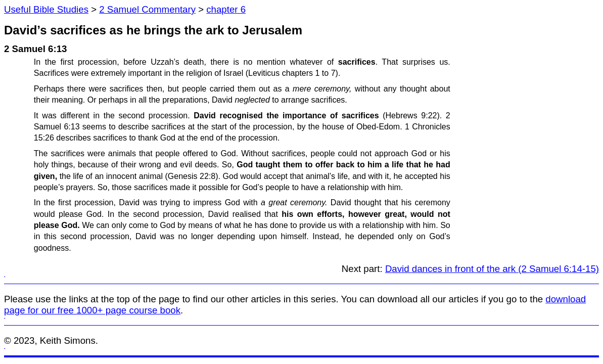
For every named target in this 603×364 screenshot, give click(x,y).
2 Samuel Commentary (147, 9)
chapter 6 (226, 9)
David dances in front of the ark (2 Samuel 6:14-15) (492, 269)
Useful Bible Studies (46, 9)
